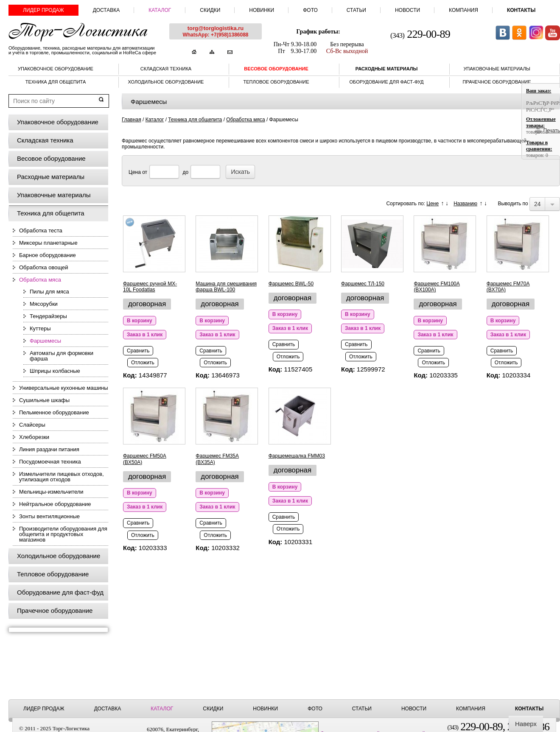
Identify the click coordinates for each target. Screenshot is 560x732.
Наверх (526, 724)
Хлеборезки (34, 437)
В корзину (140, 321)
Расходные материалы (386, 69)
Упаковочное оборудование (56, 69)
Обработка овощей (43, 267)
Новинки (262, 10)
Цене (433, 204)
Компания (463, 10)
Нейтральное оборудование (55, 504)
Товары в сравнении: (539, 146)
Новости (407, 10)
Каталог (160, 10)
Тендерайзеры (48, 316)
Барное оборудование (48, 255)
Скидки (210, 10)
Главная (132, 120)
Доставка (106, 10)
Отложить (143, 363)
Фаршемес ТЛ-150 (363, 284)
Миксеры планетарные (48, 243)
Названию (465, 204)
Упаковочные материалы (497, 69)
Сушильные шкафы (44, 400)
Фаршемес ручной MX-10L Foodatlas (150, 287)
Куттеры (40, 328)
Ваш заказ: (539, 91)
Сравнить (138, 351)
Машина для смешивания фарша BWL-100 (226, 287)
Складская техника (166, 69)
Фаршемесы (45, 341)
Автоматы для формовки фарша (62, 356)
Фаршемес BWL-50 (291, 284)
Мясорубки (44, 304)
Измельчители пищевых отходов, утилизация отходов (62, 477)
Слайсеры (32, 425)
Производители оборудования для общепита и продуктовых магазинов (63, 534)
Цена (135, 172)
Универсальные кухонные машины (64, 388)
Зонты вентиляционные (49, 516)
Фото (310, 10)
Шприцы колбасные (55, 371)
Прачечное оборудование (497, 82)
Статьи (356, 10)
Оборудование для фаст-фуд (386, 82)
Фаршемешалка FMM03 (297, 456)
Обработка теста (41, 230)
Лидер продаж (43, 10)
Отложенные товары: (541, 122)
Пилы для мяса (49, 292)
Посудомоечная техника (50, 462)
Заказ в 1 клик (145, 335)
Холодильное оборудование (166, 82)
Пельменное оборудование (54, 412)
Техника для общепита (56, 82)
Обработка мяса (40, 280)
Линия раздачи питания (49, 449)
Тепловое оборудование (276, 82)
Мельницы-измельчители (51, 492)
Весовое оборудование (276, 69)
